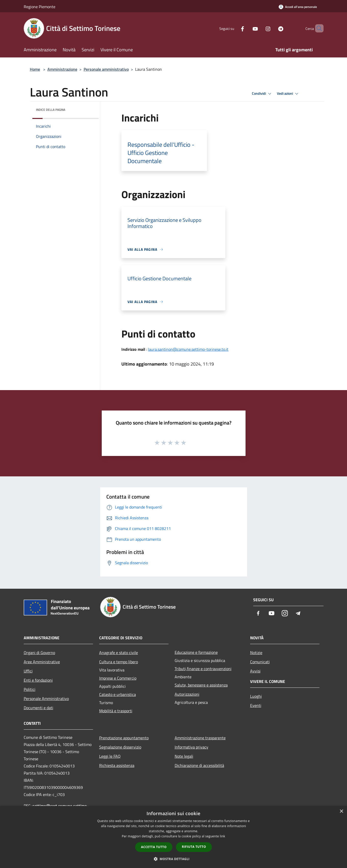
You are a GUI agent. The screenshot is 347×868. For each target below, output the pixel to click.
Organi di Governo (39, 653)
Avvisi (255, 671)
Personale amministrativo (106, 69)
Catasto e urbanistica (118, 694)
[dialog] (173, 837)
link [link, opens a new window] (222, 836)
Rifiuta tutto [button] (194, 847)
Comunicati (260, 662)
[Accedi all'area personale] (298, 7)
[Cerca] (317, 28)
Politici (30, 689)
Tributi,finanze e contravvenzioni (203, 669)
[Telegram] (272, 28)
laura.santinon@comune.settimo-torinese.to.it (188, 349)
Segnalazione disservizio (120, 747)
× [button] (341, 811)
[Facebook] (234, 28)
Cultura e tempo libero (119, 662)
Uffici (28, 671)
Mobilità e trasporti (116, 711)
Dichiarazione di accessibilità (199, 765)
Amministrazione (62, 69)
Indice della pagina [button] (51, 110)
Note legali (184, 756)
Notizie (256, 653)
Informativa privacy (191, 747)
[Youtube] (247, 28)
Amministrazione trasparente (200, 738)
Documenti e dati (38, 708)
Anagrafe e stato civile (119, 653)
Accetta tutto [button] (154, 847)
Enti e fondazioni (38, 680)
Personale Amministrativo (46, 698)
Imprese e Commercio (118, 678)
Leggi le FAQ (110, 756)
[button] (174, 859)
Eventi (256, 705)
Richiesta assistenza (117, 765)
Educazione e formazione (196, 652)
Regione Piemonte (40, 7)
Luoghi (256, 696)
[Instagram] (259, 28)
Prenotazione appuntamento (124, 738)
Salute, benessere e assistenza (201, 685)
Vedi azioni (288, 94)
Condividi (262, 94)
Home (35, 69)
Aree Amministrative (42, 662)
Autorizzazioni (187, 694)
